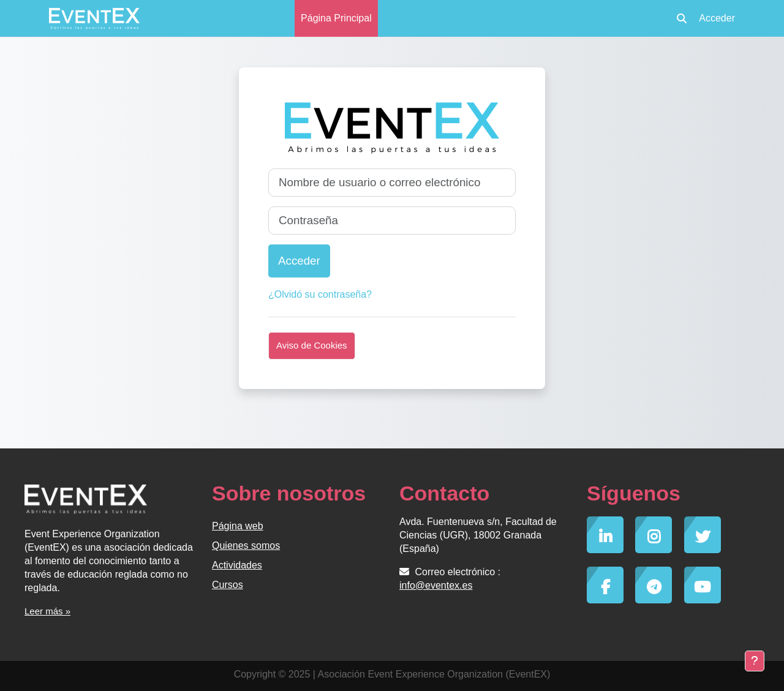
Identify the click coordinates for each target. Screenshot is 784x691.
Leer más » (47, 611)
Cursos (228, 585)
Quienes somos (246, 546)
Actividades (237, 565)
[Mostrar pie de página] (755, 661)
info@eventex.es (436, 585)
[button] (682, 18)
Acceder (717, 18)
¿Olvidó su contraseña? (320, 294)
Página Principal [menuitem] (336, 18)
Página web (238, 526)
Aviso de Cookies (312, 345)
